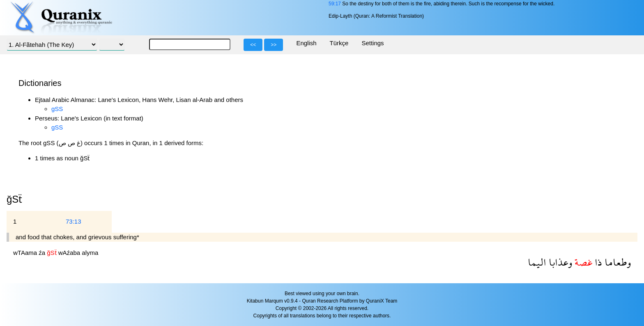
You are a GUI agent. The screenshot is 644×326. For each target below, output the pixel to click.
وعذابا (559, 262)
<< (253, 45)
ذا (597, 262)
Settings (373, 43)
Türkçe (339, 43)
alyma (90, 253)
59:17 (335, 4)
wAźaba (70, 253)
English (306, 43)
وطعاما (616, 262)
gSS (57, 109)
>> (274, 45)
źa (43, 253)
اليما (537, 262)
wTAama (26, 253)
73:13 (74, 221)
